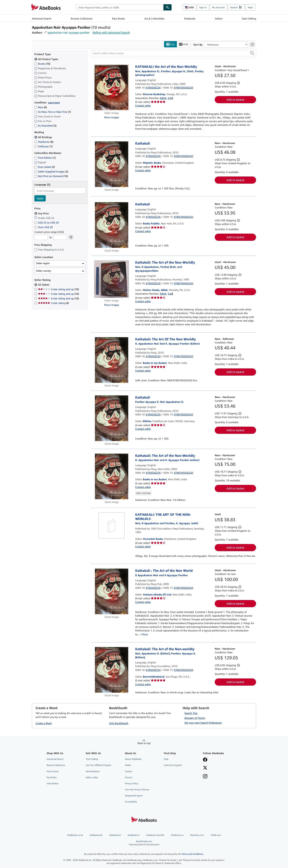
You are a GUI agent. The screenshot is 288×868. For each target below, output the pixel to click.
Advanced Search (42, 18)
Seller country (44, 271)
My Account (218, 7)
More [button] (145, 634)
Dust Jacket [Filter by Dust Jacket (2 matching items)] (45, 167)
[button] (252, 53)
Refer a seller (92, 777)
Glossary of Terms (195, 718)
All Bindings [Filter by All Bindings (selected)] (44, 137)
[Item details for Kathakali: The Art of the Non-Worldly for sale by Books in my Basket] (112, 476)
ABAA (163, 98)
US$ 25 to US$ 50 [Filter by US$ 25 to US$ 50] (47, 223)
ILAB (171, 98)
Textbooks (190, 18)
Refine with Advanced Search (111, 33)
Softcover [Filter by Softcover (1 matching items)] (43, 146)
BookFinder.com (144, 843)
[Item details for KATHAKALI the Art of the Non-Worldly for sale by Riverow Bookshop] (112, 88)
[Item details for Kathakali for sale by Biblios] (112, 418)
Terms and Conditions (192, 854)
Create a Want (44, 723)
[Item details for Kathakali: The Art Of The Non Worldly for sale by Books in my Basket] (112, 360)
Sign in (203, 7)
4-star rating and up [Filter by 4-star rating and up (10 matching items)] (58, 299)
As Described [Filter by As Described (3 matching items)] (45, 126)
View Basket (53, 783)
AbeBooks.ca (177, 835)
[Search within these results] (173, 53)
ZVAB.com (216, 835)
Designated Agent (134, 796)
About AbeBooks (133, 759)
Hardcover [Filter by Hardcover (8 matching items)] (44, 142)
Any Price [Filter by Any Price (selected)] (42, 213)
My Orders (52, 777)
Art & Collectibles (154, 18)
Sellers (219, 18)
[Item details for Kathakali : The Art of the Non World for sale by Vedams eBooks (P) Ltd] (112, 592)
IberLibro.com (197, 835)
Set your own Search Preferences (203, 723)
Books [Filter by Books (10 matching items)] (42, 64)
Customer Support (173, 765)
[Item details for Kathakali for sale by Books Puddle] (112, 225)
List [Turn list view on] (170, 44)
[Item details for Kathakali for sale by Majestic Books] (112, 164)
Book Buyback (93, 771)
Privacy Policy (132, 783)
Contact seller (143, 106)
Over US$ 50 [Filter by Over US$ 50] (44, 227)
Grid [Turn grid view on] (184, 44)
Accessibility (131, 802)
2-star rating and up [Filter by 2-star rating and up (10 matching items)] (58, 289)
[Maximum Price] (60, 237)
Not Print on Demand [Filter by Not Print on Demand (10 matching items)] (51, 176)
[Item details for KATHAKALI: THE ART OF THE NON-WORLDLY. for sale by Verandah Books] (112, 526)
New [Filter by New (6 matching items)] (41, 107)
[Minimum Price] (41, 237)
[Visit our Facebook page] (220, 760)
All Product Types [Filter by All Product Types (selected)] (47, 59)
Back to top (144, 743)
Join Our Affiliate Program (99, 765)
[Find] (168, 7)
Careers (128, 771)
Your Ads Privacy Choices (137, 789)
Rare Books (118, 18)
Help (250, 7)
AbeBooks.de (96, 835)
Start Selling (249, 18)
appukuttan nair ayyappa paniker (69, 33)
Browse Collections (82, 18)
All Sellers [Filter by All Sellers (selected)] (44, 285)
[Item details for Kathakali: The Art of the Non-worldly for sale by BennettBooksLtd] (112, 670)
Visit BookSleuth (119, 723)
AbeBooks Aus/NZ (155, 835)
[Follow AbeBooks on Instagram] (220, 777)
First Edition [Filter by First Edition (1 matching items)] (45, 158)
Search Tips (191, 713)
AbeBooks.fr (115, 835)
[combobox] (120, 7)
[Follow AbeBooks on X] (220, 768)
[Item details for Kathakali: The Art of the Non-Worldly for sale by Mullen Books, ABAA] (112, 279)
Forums (129, 777)
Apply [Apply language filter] (40, 198)
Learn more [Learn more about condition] (54, 103)
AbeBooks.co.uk (75, 835)
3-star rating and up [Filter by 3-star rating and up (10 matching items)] (58, 294)
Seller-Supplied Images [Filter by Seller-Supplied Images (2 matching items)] (51, 172)
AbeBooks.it (134, 835)
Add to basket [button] (235, 100)
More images (112, 117)
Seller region (43, 263)
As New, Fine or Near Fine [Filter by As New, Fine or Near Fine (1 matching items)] (53, 112)
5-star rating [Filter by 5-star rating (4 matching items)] (53, 303)
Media (128, 765)
